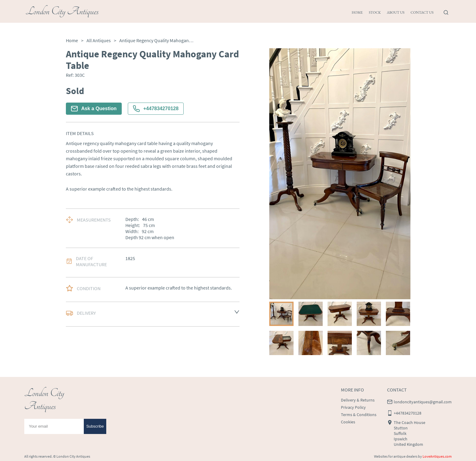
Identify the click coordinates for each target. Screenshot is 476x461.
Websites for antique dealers (396, 456)
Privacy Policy (353, 407)
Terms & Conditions (359, 415)
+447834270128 (156, 109)
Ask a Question (94, 109)
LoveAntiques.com (437, 456)
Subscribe (95, 426)
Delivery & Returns (358, 400)
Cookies (348, 422)
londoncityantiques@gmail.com (423, 402)
